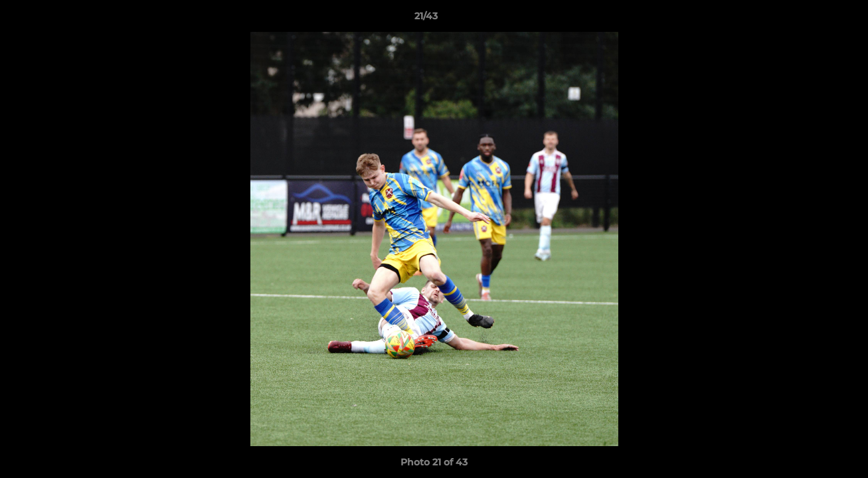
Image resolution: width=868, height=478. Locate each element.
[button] (812, 19)
